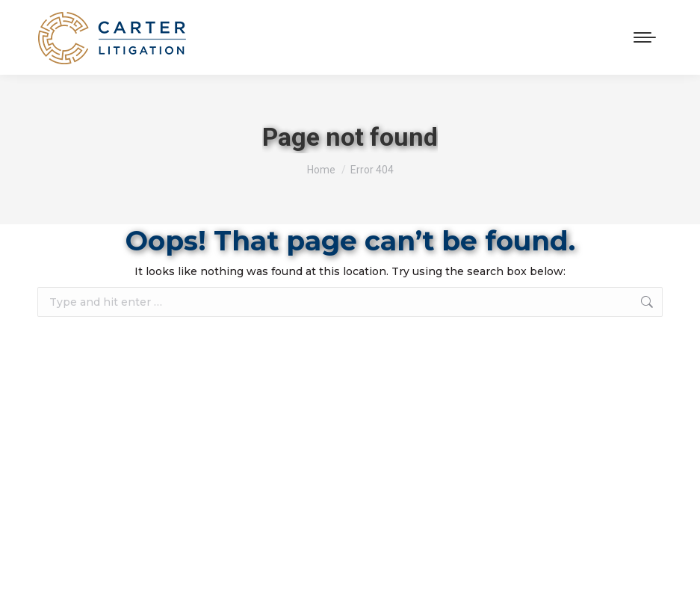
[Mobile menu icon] (645, 37)
